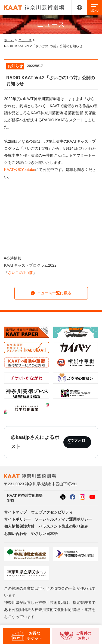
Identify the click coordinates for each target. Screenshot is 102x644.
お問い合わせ (16, 534)
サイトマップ (16, 512)
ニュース (25, 40)
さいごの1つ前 (20, 273)
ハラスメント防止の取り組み (63, 526)
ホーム (9, 40)
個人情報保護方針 (19, 526)
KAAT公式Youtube (20, 170)
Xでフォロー (76, 442)
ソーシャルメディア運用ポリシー (63, 519)
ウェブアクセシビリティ (52, 512)
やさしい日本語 (44, 534)
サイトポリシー (17, 519)
